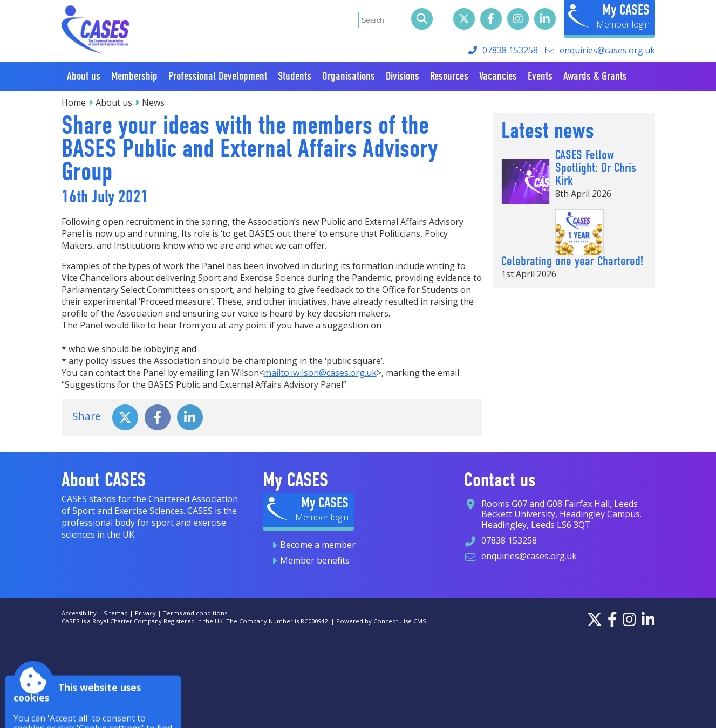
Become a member (318, 545)
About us (114, 102)
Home (74, 102)
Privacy (145, 613)
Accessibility (79, 613)
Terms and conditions (195, 613)
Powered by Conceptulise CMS (381, 621)
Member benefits (315, 560)
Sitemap (116, 613)
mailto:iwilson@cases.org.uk (320, 373)
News (153, 102)
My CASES (626, 10)
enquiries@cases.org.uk (607, 50)
